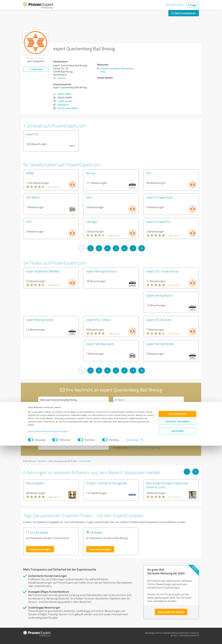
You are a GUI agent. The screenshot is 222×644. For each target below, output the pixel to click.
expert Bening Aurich (160, 295)
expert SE (32, 134)
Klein (89, 197)
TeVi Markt (33, 197)
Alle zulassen (177, 612)
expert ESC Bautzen (159, 320)
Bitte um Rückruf (127, 418)
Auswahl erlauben (177, 620)
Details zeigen (133, 638)
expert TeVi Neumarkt (100, 344)
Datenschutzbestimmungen (54, 630)
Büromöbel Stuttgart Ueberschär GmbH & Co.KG (167, 485)
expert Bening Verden (40, 320)
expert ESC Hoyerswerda (162, 271)
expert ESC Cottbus (99, 320)
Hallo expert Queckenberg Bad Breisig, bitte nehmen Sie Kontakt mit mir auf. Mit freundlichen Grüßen (74, 423)
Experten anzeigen (40, 549)
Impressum (33, 630)
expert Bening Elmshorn (102, 271)
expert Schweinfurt (159, 222)
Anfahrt (61, 78)
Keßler (30, 173)
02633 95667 (65, 94)
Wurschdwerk (35, 483)
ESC (149, 173)
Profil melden (85, 461)
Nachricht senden (130, 439)
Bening (91, 173)
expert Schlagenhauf (159, 197)
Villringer (92, 222)
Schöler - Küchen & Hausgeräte (106, 483)
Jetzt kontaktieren (184, 13)
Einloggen (193, 5)
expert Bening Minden (160, 344)
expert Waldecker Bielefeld (43, 271)
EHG (29, 222)
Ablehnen (178, 629)
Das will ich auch (175, 5)
